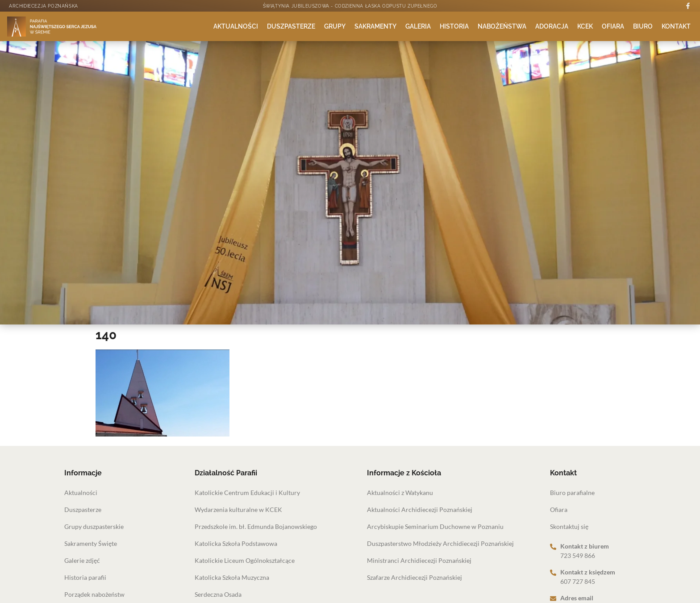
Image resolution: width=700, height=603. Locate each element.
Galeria (418, 26)
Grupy (335, 26)
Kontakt (676, 26)
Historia (454, 26)
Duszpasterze (291, 26)
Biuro (643, 26)
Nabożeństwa (502, 26)
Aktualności (236, 26)
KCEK (585, 26)
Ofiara (613, 26)
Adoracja (552, 26)
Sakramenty (375, 26)
